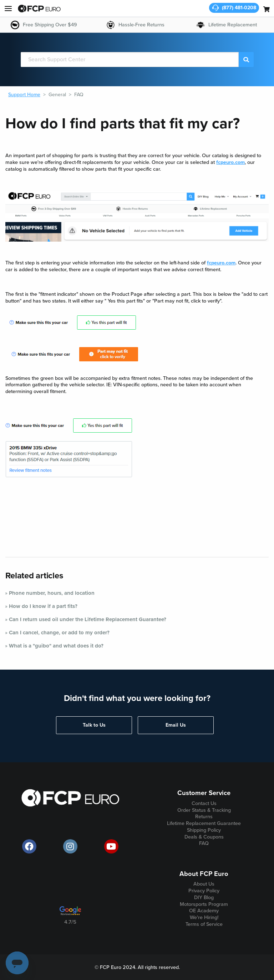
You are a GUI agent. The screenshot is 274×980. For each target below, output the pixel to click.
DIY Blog (204, 898)
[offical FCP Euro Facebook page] (29, 846)
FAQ (79, 95)
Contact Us (204, 803)
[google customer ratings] (70, 913)
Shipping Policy (204, 830)
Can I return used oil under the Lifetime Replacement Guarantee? (88, 619)
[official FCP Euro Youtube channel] (111, 846)
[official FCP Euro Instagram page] (70, 846)
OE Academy (204, 911)
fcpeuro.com (230, 162)
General (57, 95)
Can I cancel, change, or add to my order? (59, 633)
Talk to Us (94, 725)
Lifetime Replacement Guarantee (204, 823)
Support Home (24, 95)
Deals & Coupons (204, 837)
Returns (204, 817)
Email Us (176, 725)
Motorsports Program (204, 904)
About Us (204, 884)
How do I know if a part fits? (43, 606)
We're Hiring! (204, 917)
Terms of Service (204, 924)
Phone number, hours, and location (52, 593)
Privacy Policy (204, 891)
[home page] (39, 9)
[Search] (130, 60)
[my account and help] (8, 9)
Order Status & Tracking (204, 810)
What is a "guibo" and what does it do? (56, 646)
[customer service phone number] (234, 8)
